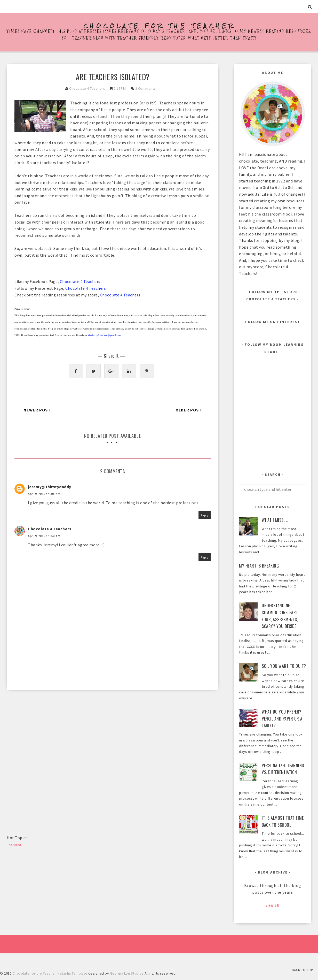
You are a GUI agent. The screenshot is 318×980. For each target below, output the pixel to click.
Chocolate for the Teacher (159, 26)
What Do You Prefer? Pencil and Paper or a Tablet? (282, 719)
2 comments (146, 88)
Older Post (189, 410)
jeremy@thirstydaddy (50, 487)
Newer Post (37, 410)
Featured (14, 845)
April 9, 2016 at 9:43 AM (44, 536)
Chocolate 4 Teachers (87, 88)
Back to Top (302, 970)
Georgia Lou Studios (127, 973)
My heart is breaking (259, 566)
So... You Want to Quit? (284, 666)
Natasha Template (72, 973)
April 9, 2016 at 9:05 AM (44, 494)
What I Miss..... (275, 520)
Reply (205, 515)
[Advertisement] (45, 734)
